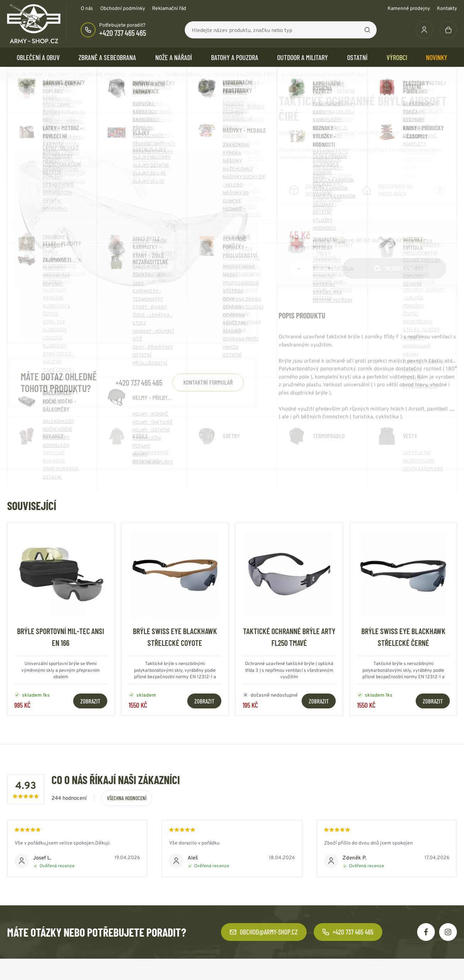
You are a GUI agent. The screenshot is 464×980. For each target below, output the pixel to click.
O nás (87, 8)
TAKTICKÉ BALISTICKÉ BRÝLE (246, 74)
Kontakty (447, 8)
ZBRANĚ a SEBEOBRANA (107, 57)
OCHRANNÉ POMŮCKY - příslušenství (117, 74)
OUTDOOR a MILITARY (303, 57)
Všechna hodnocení (127, 805)
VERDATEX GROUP (378, 133)
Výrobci (397, 57)
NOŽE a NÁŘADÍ (174, 57)
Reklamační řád (169, 8)
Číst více (341, 157)
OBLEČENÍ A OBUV (38, 57)
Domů (9, 75)
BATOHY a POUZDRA (235, 57)
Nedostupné (394, 275)
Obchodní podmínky (123, 8)
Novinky (437, 57)
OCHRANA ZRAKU (184, 74)
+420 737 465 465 (123, 33)
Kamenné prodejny (409, 8)
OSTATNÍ (357, 57)
